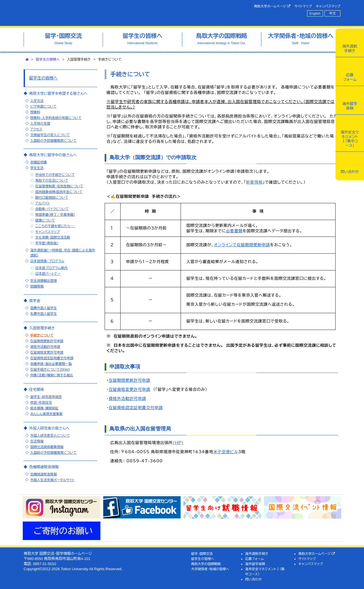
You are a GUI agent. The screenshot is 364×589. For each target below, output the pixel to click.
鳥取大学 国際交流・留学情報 (104, 13)
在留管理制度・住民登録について (59, 186)
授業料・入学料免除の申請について (56, 118)
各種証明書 (38, 162)
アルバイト (43, 203)
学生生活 (37, 168)
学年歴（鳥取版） (47, 243)
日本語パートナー (48, 273)
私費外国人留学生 (44, 314)
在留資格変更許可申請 (130, 389)
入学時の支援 (40, 123)
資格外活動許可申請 (127, 399)
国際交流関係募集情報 (47, 447)
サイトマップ (303, 6)
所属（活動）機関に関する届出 (52, 375)
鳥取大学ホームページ (272, 6)
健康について (45, 220)
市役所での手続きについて (55, 175)
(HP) (178, 443)
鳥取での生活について (52, 180)
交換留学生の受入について (50, 135)
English (315, 13)
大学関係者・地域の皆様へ (210, 569)
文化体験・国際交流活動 (53, 237)
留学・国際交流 (202, 554)
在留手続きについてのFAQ (50, 369)
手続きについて (42, 335)
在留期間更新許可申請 (130, 380)
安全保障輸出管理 (44, 281)
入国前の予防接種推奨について (53, 140)
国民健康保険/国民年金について (59, 192)
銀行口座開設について (52, 197)
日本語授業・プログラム (47, 261)
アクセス (36, 129)
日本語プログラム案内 (51, 268)
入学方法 (37, 101)
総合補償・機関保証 (44, 408)
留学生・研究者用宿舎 (46, 397)
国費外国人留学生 (44, 308)
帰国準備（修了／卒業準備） (55, 215)
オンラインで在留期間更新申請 (242, 245)
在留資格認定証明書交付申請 (136, 408)
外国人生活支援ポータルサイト (52, 480)
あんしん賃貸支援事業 (46, 414)
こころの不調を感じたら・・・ (55, 226)
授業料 (35, 112)
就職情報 (37, 286)
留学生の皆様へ (48, 59)
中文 (333, 13)
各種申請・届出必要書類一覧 (51, 364)
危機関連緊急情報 (44, 474)
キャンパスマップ (328, 6)
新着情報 (254, 182)
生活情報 (37, 441)
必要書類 (234, 231)
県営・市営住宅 (41, 402)
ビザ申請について (43, 106)
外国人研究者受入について (50, 435)
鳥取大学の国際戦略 (206, 564)
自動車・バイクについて (52, 209)
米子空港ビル (226, 452)
